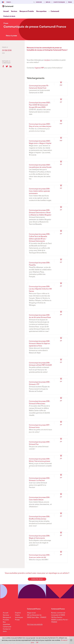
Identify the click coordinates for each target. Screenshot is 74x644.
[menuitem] (6, 11)
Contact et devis (9, 16)
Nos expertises (41, 11)
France (9, 2)
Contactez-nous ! (37, 579)
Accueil (6, 11)
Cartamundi (55, 11)
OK (37, 642)
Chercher (39, 2)
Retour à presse (11, 36)
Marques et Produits (27, 11)
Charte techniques (59, 2)
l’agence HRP (39, 68)
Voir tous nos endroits (35, 624)
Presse (70, 2)
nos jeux (47, 60)
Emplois (48, 2)
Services (14, 11)
